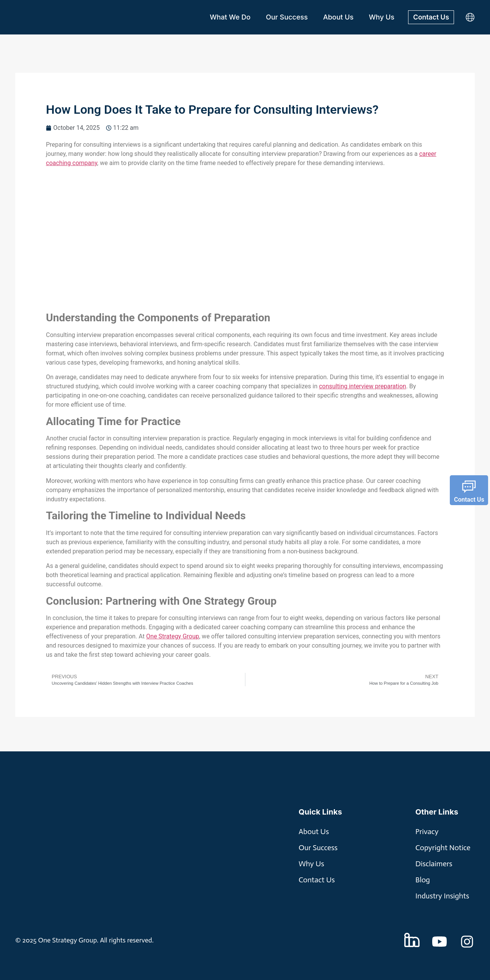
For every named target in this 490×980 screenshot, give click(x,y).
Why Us (381, 17)
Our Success (286, 17)
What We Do (229, 17)
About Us (337, 17)
